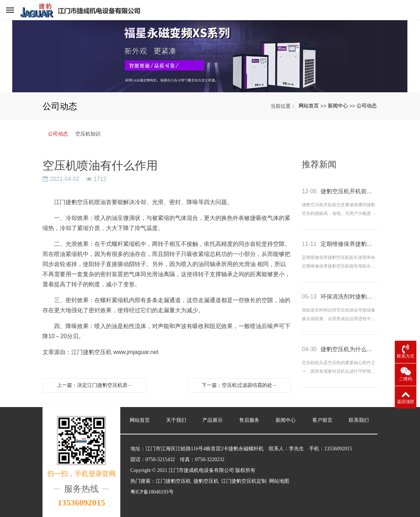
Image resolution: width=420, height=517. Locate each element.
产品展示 (213, 420)
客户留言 (322, 420)
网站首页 (309, 106)
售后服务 (249, 420)
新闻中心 (338, 106)
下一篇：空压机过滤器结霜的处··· (239, 385)
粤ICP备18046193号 (152, 492)
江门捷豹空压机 (74, 202)
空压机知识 (88, 134)
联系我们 (359, 420)
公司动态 (367, 106)
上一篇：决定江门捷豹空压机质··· (94, 385)
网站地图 (279, 481)
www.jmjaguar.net (136, 352)
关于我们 (176, 420)
